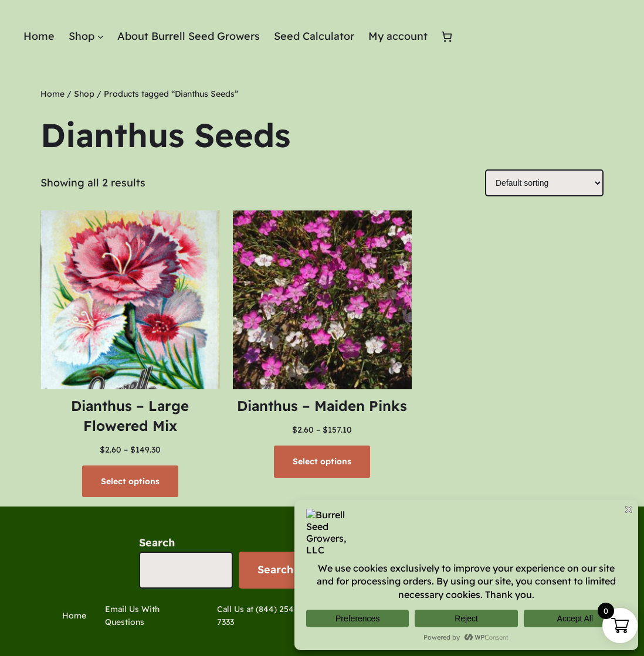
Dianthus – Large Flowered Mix (130, 416)
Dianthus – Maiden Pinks (322, 406)
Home (52, 94)
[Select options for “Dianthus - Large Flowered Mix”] (130, 481)
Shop (84, 94)
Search (157, 543)
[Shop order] (544, 183)
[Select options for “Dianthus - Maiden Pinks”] (322, 461)
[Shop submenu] (101, 37)
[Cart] (447, 37)
